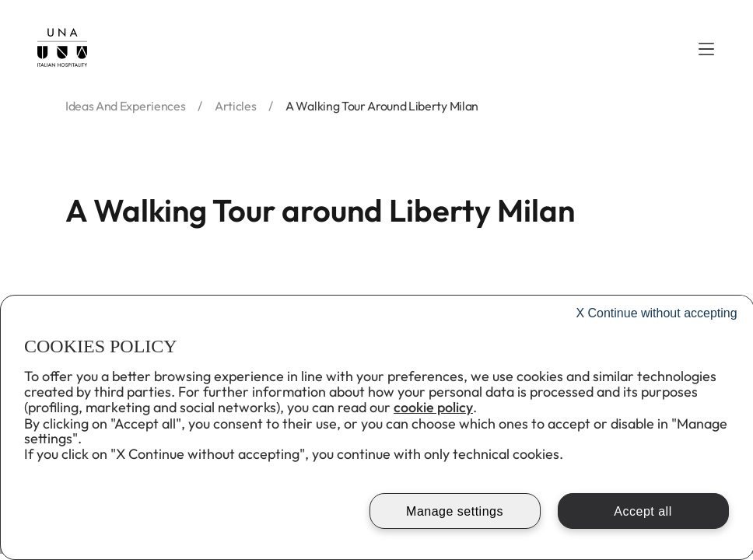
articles (235, 106)
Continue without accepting (656, 313)
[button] (706, 49)
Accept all (643, 511)
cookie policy (433, 407)
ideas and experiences (125, 106)
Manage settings (455, 511)
